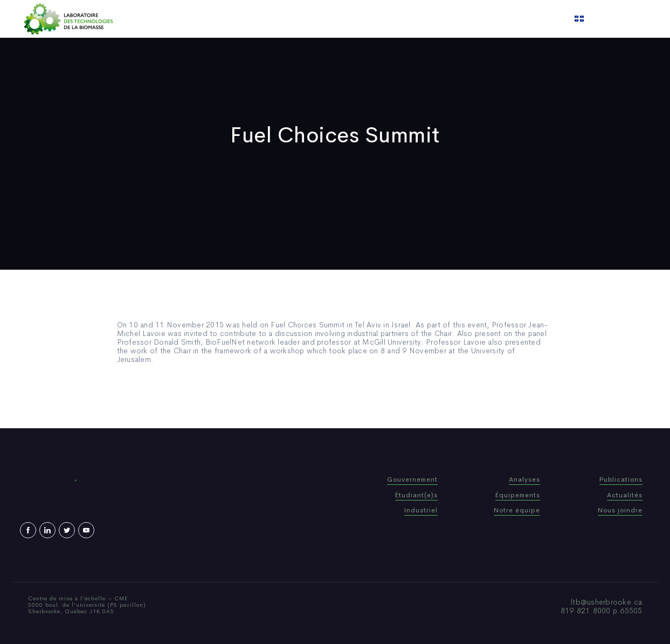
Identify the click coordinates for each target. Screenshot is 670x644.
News (367, 19)
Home (215, 19)
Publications (321, 19)
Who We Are (262, 19)
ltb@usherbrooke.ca (607, 602)
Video (400, 19)
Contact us (445, 19)
